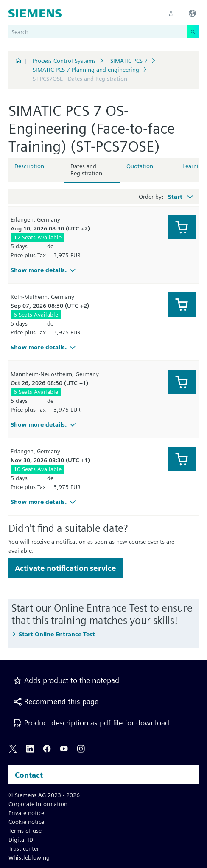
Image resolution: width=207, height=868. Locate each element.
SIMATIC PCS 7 (129, 61)
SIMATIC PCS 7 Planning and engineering (86, 70)
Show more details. (44, 270)
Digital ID (21, 840)
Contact (29, 775)
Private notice (26, 813)
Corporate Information (38, 804)
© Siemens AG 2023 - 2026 (44, 795)
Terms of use (25, 831)
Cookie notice (26, 822)
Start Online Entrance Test (57, 634)
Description (29, 166)
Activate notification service (66, 568)
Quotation (140, 166)
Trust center (24, 848)
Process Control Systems (64, 61)
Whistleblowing (29, 857)
